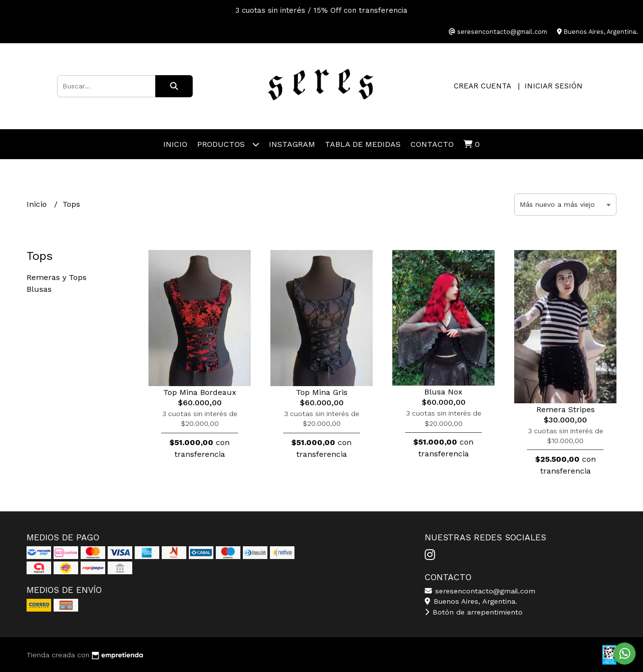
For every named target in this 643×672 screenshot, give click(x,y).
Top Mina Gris (322, 392)
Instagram (292, 144)
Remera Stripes (566, 409)
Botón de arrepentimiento (474, 612)
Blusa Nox (443, 392)
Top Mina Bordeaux (200, 392)
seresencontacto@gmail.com (480, 591)
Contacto (432, 144)
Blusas (39, 289)
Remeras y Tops (57, 277)
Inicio (175, 144)
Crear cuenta (482, 86)
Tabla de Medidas (363, 144)
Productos (228, 144)
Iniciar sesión (554, 86)
